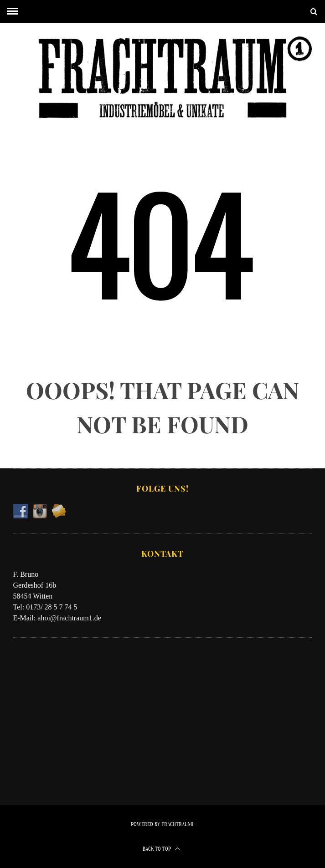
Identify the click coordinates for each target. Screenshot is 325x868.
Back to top (161, 849)
